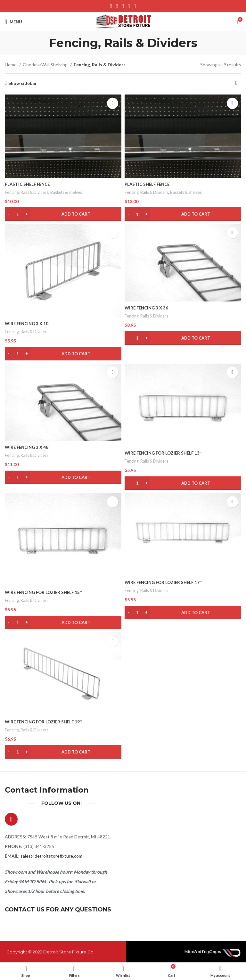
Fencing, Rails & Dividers (28, 192)
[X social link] (117, 6)
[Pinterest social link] (123, 6)
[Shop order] (236, 83)
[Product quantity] (18, 214)
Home (11, 65)
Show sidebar (23, 83)
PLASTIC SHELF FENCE (29, 184)
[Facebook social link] (111, 6)
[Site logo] (123, 21)
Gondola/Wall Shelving (46, 65)
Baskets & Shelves (69, 192)
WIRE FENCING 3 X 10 (28, 323)
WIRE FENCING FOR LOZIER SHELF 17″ (166, 582)
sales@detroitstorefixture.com (51, 856)
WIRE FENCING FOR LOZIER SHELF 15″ (46, 592)
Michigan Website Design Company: (203, 952)
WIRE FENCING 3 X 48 (28, 447)
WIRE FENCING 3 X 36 (148, 308)
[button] (63, 214)
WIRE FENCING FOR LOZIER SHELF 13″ (166, 453)
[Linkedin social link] (129, 6)
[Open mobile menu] (13, 22)
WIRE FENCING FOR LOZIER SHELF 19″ (46, 722)
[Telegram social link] (135, 6)
